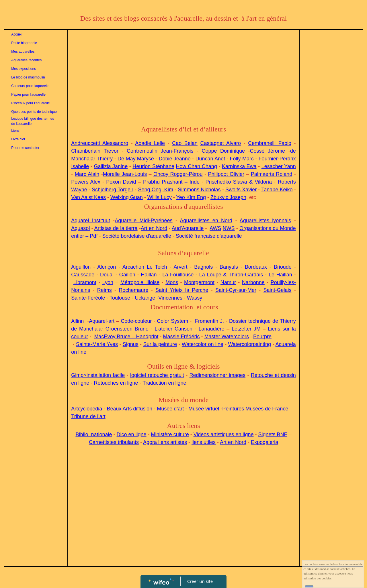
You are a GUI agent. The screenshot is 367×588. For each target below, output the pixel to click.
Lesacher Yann (279, 166)
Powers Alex (86, 182)
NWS (229, 228)
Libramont (85, 282)
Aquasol (80, 228)
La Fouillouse (178, 275)
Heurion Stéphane (153, 166)
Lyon (108, 282)
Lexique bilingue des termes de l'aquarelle (33, 121)
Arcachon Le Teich (145, 267)
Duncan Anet (210, 159)
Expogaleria (264, 442)
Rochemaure (133, 290)
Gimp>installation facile (98, 375)
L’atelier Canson (173, 329)
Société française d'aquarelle (209, 236)
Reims (105, 290)
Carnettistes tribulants (114, 442)
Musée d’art (170, 409)
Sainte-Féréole (88, 298)
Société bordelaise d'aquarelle (137, 236)
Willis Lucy (160, 197)
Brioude (283, 267)
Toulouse (120, 298)
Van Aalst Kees (88, 197)
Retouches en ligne (116, 383)
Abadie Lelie (150, 143)
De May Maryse (136, 159)
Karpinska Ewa (239, 166)
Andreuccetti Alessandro (100, 143)
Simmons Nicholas (199, 190)
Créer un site (200, 581)
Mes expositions (24, 69)
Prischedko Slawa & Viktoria (239, 182)
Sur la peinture (160, 344)
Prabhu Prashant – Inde (171, 182)
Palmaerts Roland (272, 174)
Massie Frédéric (181, 337)
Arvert (180, 267)
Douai (107, 275)
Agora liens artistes (165, 442)
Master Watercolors (227, 337)
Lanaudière (211, 329)
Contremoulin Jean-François (160, 151)
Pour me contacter (25, 148)
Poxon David (121, 182)
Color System (172, 321)
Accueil (17, 34)
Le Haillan (280, 275)
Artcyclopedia (87, 409)
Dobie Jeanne (174, 159)
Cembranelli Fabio (270, 143)
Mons (172, 282)
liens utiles (204, 442)
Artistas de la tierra (116, 228)
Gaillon (127, 275)
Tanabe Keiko (277, 190)
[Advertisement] (183, 76)
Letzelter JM (246, 329)
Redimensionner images (217, 375)
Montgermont (199, 282)
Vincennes (170, 298)
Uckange (145, 298)
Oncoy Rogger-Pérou (178, 174)
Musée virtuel (204, 409)
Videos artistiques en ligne (224, 434)
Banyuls (229, 267)
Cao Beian (185, 143)
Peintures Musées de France (255, 409)
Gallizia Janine (111, 166)
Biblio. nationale (94, 434)
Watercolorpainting (250, 344)
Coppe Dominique (223, 151)
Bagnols (203, 267)
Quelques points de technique (34, 112)
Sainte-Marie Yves (97, 344)
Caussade (83, 275)
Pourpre (262, 337)
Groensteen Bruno (127, 329)
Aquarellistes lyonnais (265, 221)
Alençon (107, 267)
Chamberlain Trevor (95, 151)
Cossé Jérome (268, 151)
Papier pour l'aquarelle (28, 95)
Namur (228, 282)
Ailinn (77, 321)
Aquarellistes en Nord (206, 221)
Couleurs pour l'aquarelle (30, 86)
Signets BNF (273, 434)
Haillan (149, 275)
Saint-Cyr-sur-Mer (236, 290)
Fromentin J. (209, 321)
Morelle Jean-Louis (125, 174)
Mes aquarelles (23, 52)
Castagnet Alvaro (220, 143)
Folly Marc (242, 159)
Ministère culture (170, 434)
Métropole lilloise (140, 282)
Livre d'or (18, 139)
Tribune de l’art (88, 416)
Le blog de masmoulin (28, 77)
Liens (15, 131)
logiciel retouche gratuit (157, 375)
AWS (215, 228)
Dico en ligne (132, 434)
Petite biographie (24, 43)
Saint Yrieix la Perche (182, 290)
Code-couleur (136, 321)
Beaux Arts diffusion (129, 409)
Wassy (195, 298)
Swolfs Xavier (241, 190)
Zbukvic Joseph (228, 197)
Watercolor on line (203, 344)
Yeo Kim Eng (191, 197)
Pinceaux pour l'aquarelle (30, 103)
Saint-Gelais (277, 290)
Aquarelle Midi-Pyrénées (144, 221)
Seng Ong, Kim (155, 190)
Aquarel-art (102, 321)
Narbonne (253, 282)
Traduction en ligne (164, 383)
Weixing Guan (127, 197)
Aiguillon (81, 267)
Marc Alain (87, 174)
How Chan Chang (197, 166)
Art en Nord (154, 228)
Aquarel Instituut (90, 221)
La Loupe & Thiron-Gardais (231, 275)
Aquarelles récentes (26, 60)
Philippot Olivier (226, 174)
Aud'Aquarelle (188, 228)
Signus (131, 344)
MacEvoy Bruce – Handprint (126, 337)
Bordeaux (256, 267)
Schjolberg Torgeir (113, 190)
